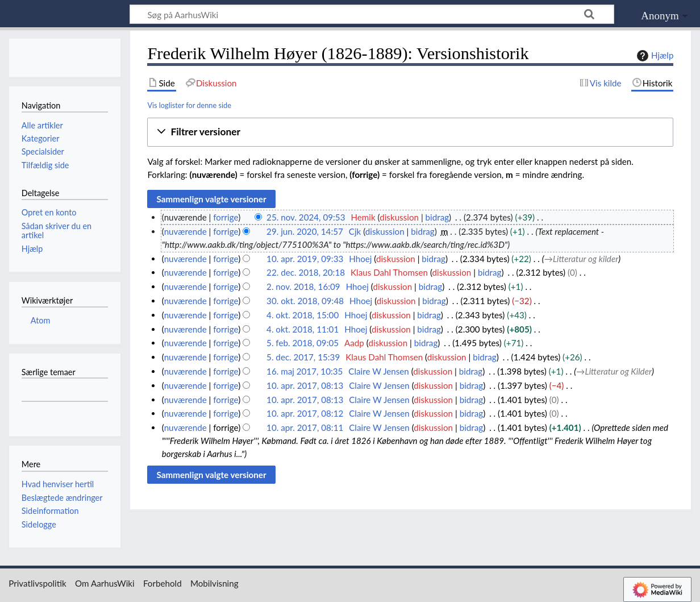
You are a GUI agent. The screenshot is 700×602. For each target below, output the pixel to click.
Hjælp (654, 56)
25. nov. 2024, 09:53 (306, 217)
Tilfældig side (45, 165)
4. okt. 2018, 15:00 (303, 315)
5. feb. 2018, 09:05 (303, 343)
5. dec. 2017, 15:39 (303, 357)
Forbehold (163, 583)
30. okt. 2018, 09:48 (305, 301)
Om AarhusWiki (105, 583)
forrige (226, 217)
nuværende (186, 231)
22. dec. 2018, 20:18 (306, 272)
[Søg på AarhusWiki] (372, 14)
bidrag (438, 217)
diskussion (399, 217)
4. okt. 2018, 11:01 (303, 329)
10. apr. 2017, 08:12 (305, 413)
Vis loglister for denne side (189, 105)
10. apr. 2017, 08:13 (305, 385)
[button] (410, 132)
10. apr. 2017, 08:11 (305, 427)
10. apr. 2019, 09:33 (305, 259)
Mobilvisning (214, 583)
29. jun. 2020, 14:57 (305, 231)
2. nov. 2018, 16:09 (303, 287)
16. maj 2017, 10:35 (305, 371)
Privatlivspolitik (37, 583)
